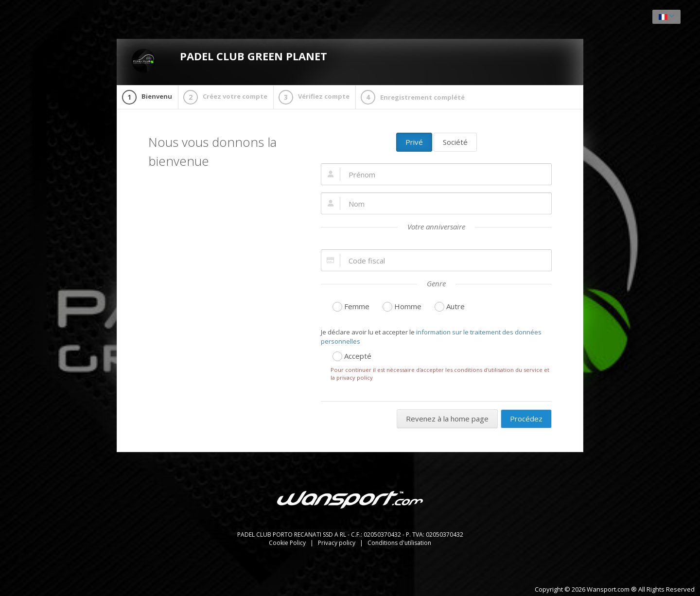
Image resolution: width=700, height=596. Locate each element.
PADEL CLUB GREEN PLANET (229, 61)
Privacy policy (337, 543)
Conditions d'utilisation (399, 543)
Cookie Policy (288, 543)
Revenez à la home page (447, 419)
